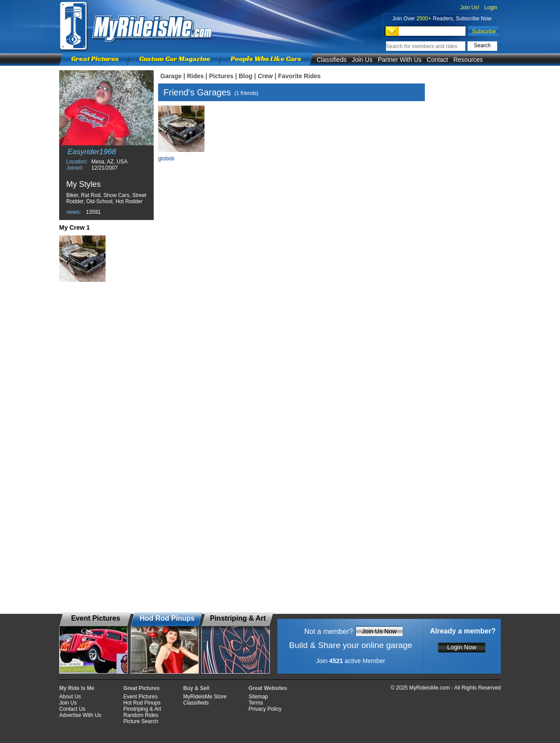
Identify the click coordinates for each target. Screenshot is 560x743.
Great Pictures (95, 59)
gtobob (166, 159)
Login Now (462, 647)
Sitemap (258, 697)
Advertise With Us (80, 715)
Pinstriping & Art (142, 709)
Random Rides (141, 715)
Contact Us (72, 709)
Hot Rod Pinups (142, 703)
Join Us (362, 60)
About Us (70, 697)
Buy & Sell (196, 688)
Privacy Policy (265, 709)
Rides (195, 76)
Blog (245, 76)
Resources (468, 60)
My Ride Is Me (77, 688)
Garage (171, 76)
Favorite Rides (299, 76)
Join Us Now (379, 631)
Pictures (221, 76)
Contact (437, 60)
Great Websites (268, 688)
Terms (256, 703)
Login (491, 8)
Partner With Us (399, 60)
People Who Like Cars (266, 59)
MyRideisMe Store (205, 697)
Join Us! (470, 8)
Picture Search (141, 721)
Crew (265, 76)
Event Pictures (140, 697)
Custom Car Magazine (175, 59)
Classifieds (332, 60)
